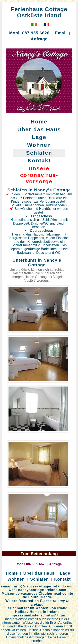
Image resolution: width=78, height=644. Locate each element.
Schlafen (39, 153)
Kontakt (39, 161)
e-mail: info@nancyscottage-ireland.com (37, 586)
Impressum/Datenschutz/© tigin (37, 615)
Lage (39, 137)
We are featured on (38, 603)
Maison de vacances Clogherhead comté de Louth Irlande (37, 595)
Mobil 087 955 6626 (29, 33)
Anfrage (39, 39)
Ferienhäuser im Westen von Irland (37, 608)
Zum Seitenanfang (39, 554)
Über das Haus (39, 129)
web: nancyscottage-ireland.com (37, 590)
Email (61, 33)
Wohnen (39, 145)
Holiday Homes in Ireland (37, 612)
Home (39, 122)
